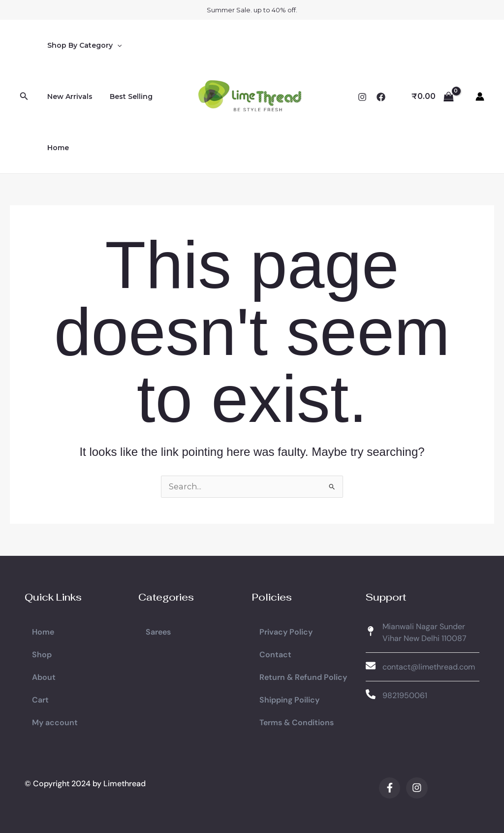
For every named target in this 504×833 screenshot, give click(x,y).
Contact (275, 654)
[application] (115, 45)
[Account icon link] (480, 96)
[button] (24, 96)
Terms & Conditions (297, 722)
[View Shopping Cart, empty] (432, 96)
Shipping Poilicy (289, 699)
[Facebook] (381, 97)
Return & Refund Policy (303, 677)
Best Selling (126, 96)
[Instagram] (362, 97)
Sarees (158, 631)
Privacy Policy (286, 631)
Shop (42, 654)
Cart (40, 699)
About (44, 677)
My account (55, 722)
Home (56, 148)
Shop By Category (82, 45)
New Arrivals (68, 96)
